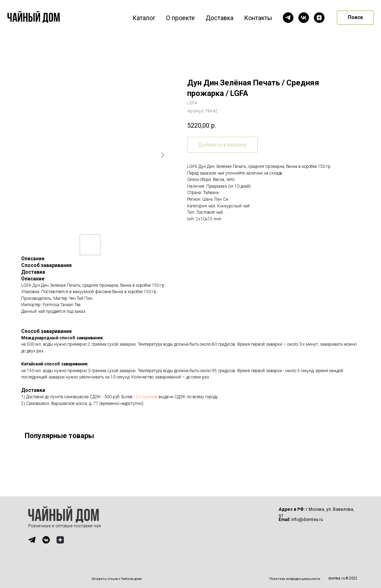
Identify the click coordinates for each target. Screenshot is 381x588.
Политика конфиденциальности (295, 579)
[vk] (304, 18)
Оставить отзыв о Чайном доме (117, 579)
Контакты (258, 18)
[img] (32, 540)
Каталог (144, 18)
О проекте (180, 18)
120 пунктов (145, 397)
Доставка (219, 18)
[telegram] (288, 18)
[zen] (319, 18)
